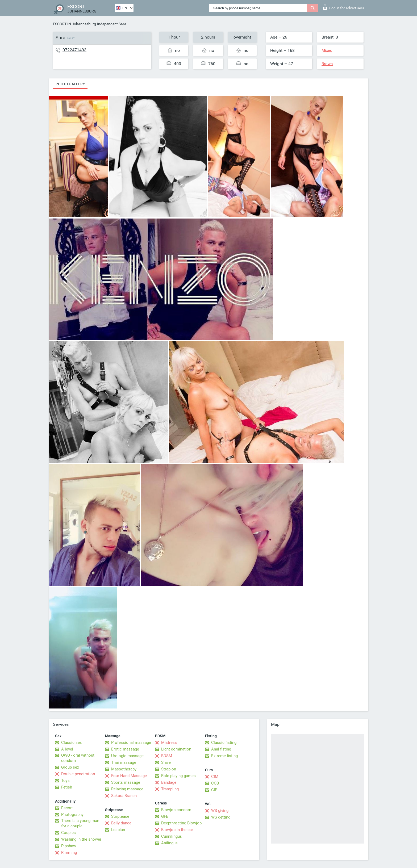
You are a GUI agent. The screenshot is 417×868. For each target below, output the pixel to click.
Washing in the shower (81, 839)
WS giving (220, 811)
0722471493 (74, 50)
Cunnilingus (172, 836)
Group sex (70, 767)
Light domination (176, 749)
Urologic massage (127, 756)
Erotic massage (125, 749)
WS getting (221, 817)
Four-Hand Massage (129, 776)
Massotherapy (124, 769)
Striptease (120, 816)
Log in (344, 7)
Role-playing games (178, 776)
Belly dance (121, 823)
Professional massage (131, 743)
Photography (72, 815)
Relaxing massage (127, 789)
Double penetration (78, 774)
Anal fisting (221, 749)
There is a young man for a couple (80, 823)
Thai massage (124, 762)
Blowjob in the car (177, 830)
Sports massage (126, 782)
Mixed (327, 51)
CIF (214, 790)
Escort (67, 808)
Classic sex (71, 743)
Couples (68, 833)
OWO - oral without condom (78, 758)
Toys (65, 781)
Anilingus (169, 843)
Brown (327, 64)
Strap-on (169, 769)
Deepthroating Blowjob (181, 823)
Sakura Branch (124, 796)
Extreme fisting (224, 756)
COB (215, 783)
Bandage (169, 782)
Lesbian (118, 830)
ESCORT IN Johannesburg (74, 24)
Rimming (69, 853)
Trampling (170, 789)
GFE (165, 816)
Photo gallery (70, 84)
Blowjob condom (176, 810)
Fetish (67, 787)
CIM (215, 777)
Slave (166, 762)
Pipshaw (69, 846)
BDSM (167, 756)
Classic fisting (224, 743)
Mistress (169, 743)
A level (67, 749)
